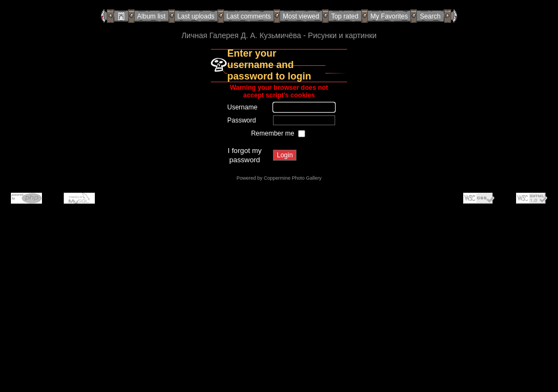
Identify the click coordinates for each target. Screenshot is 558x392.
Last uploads (196, 16)
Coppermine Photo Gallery (293, 178)
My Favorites (389, 16)
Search (430, 16)
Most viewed (301, 16)
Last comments (249, 16)
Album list (151, 16)
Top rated (345, 16)
